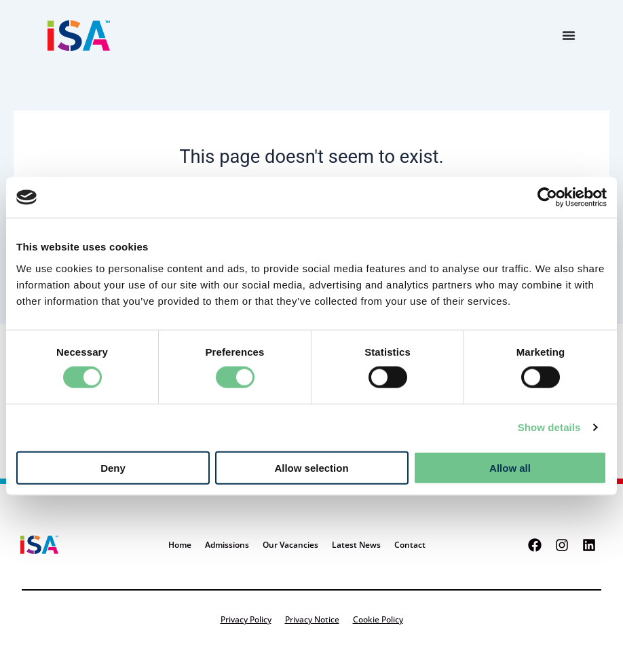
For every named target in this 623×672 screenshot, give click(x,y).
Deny (113, 467)
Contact (410, 545)
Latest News (356, 545)
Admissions (227, 545)
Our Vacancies (290, 545)
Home (180, 545)
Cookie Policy (378, 619)
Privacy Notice (312, 619)
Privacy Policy (246, 619)
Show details (549, 427)
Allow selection (311, 467)
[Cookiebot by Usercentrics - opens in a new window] (547, 198)
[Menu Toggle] (569, 35)
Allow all (510, 467)
